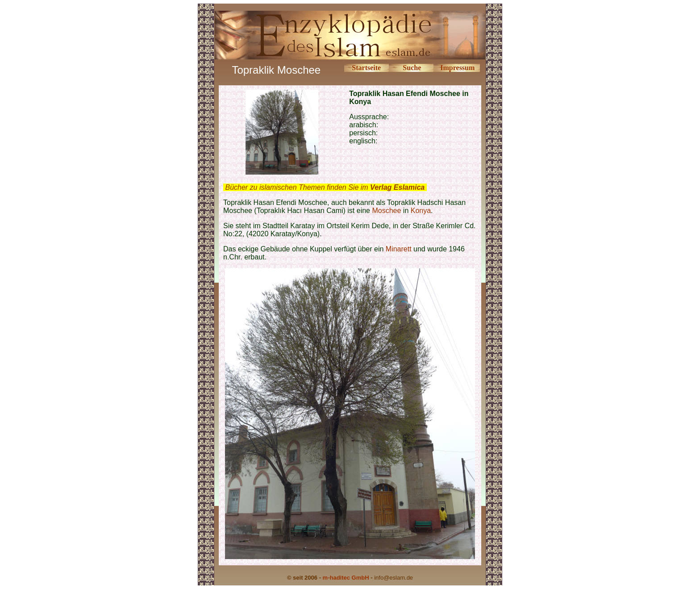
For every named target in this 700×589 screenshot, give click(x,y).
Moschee (386, 211)
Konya (421, 211)
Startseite (366, 68)
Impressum (457, 68)
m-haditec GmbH (346, 578)
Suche (412, 68)
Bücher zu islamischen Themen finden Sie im (325, 187)
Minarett (399, 249)
